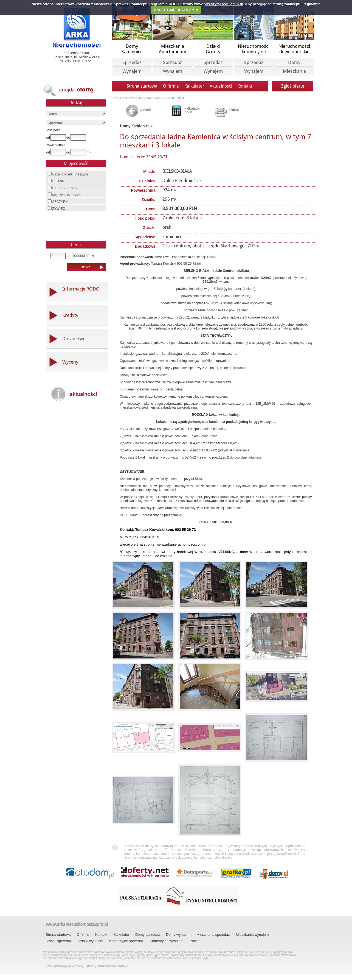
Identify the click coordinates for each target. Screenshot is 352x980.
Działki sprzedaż (59, 941)
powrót (146, 110)
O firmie (171, 86)
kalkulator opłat (192, 110)
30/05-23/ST (176, 98)
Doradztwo (74, 339)
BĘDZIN (56, 181)
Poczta (195, 941)
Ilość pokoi (54, 130)
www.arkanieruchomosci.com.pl (77, 924)
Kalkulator (194, 86)
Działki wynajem (90, 941)
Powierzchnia (56, 145)
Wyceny (70, 362)
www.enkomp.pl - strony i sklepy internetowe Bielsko (87, 966)
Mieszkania (294, 71)
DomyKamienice (132, 49)
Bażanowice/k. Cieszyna (68, 174)
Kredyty (70, 315)
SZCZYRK (58, 202)
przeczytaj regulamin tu (223, 4)
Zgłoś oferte (293, 86)
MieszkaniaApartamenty (172, 49)
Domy (294, 62)
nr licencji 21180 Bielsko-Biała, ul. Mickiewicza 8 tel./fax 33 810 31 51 (76, 57)
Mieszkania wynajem (252, 935)
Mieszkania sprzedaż (213, 935)
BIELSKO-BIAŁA (62, 188)
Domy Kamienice (150, 98)
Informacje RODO (81, 289)
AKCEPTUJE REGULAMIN (176, 10)
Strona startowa (142, 86)
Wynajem (132, 71)
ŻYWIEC (57, 208)
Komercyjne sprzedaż (126, 941)
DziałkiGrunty (213, 49)
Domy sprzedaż (148, 935)
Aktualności (221, 86)
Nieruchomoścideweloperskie (294, 49)
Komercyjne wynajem (167, 941)
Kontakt (245, 86)
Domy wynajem (178, 935)
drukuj (234, 110)
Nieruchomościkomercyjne (254, 49)
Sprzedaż (132, 62)
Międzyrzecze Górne (65, 195)
